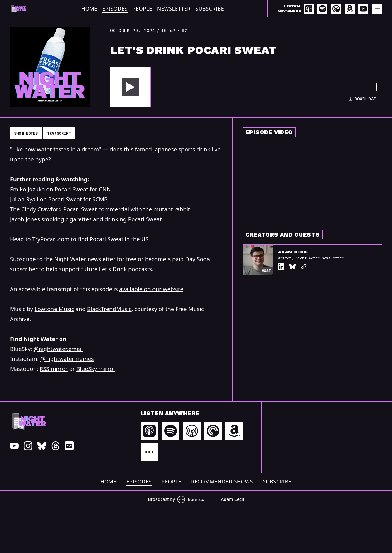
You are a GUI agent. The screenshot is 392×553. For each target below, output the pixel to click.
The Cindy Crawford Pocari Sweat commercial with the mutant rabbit (100, 209)
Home (89, 9)
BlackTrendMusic (109, 309)
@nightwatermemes (67, 359)
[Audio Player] (246, 87)
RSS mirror (54, 369)
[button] (130, 87)
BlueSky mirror (96, 369)
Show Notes (26, 133)
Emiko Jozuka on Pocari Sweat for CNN (60, 189)
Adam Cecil (293, 252)
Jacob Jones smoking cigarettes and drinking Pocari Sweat (86, 219)
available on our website (151, 289)
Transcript (59, 133)
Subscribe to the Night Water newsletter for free (73, 259)
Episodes (115, 9)
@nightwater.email (58, 349)
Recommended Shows (222, 482)
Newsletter (174, 9)
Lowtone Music (54, 309)
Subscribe (210, 9)
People (142, 9)
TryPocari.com (51, 239)
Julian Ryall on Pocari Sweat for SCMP (59, 199)
